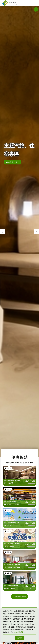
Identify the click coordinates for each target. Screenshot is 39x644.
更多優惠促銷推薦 (19, 596)
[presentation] (2, 232)
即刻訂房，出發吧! (12, 162)
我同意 (20, 638)
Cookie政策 (18, 632)
